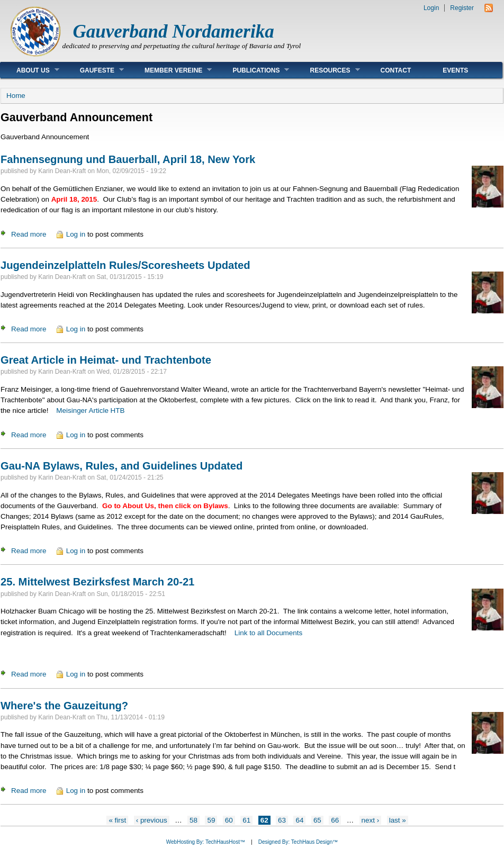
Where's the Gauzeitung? (64, 706)
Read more (29, 234)
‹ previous (152, 820)
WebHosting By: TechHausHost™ (206, 842)
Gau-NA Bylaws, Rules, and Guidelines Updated (121, 466)
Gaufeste (94, 70)
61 (246, 820)
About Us (30, 70)
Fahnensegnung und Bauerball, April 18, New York (128, 159)
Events (455, 70)
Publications (253, 70)
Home (16, 96)
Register (462, 8)
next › (371, 820)
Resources (327, 70)
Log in (76, 234)
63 (282, 820)
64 (299, 820)
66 (335, 820)
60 (229, 820)
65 (317, 820)
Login (431, 8)
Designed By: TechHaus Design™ (298, 842)
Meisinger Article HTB (90, 411)
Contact (396, 70)
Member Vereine (170, 70)
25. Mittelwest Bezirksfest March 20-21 (97, 582)
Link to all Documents (268, 633)
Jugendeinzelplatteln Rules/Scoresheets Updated (125, 265)
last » (398, 820)
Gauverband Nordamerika (174, 31)
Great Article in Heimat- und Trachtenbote (106, 360)
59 (211, 820)
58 (193, 820)
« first (117, 820)
